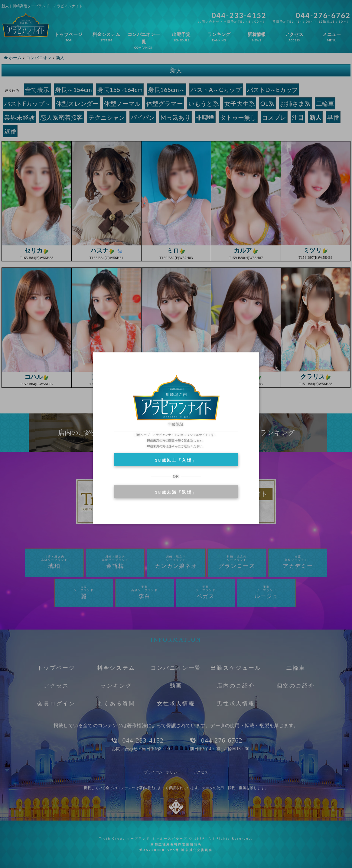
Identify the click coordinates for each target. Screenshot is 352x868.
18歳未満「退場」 (176, 492)
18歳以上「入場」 (176, 460)
